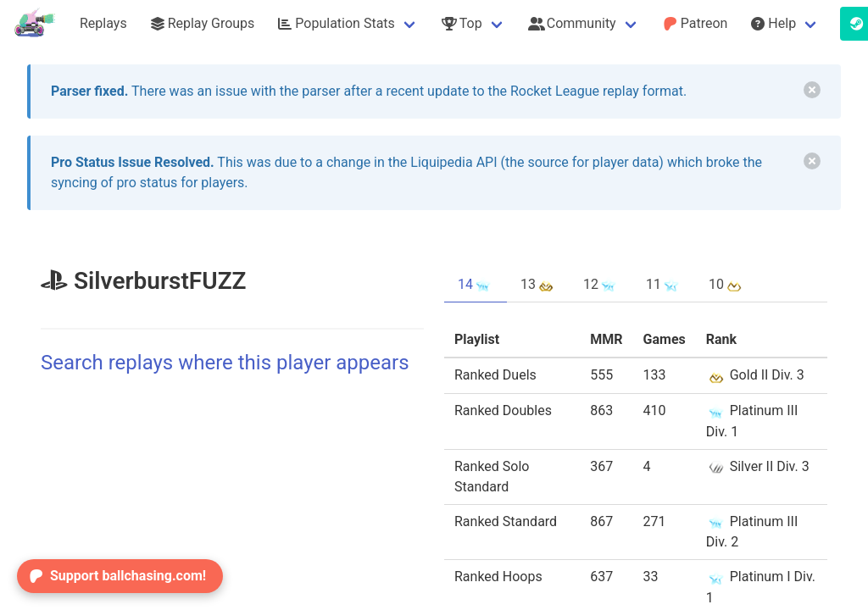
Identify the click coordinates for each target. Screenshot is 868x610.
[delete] (812, 90)
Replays (103, 23)
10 (726, 285)
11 (664, 285)
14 (476, 285)
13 (538, 285)
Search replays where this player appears (225, 363)
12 (601, 285)
